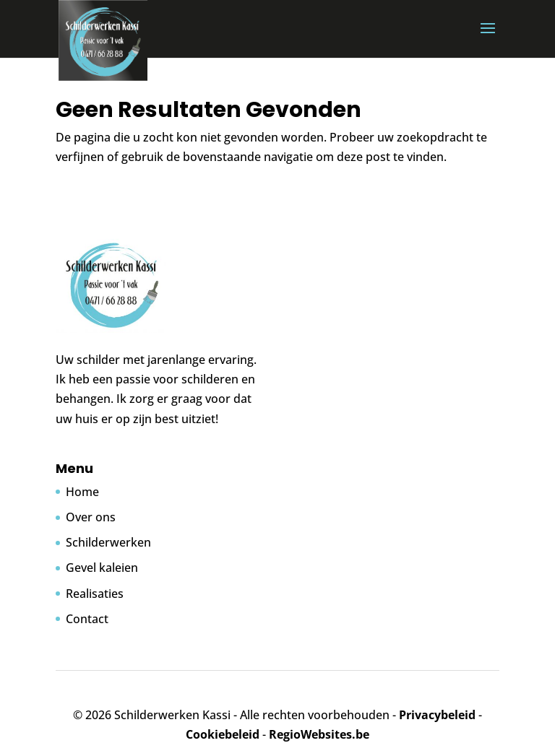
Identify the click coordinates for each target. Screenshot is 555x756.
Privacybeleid (437, 715)
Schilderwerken (108, 542)
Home (82, 492)
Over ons (91, 517)
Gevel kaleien (102, 568)
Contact (87, 619)
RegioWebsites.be (319, 734)
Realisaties (95, 594)
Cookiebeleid (223, 734)
